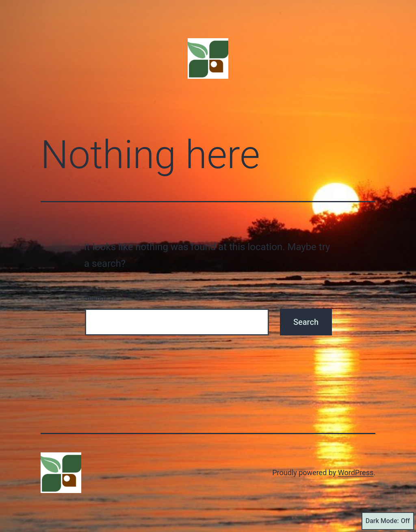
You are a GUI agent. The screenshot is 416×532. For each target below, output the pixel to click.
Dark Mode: (388, 521)
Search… (98, 298)
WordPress (356, 473)
